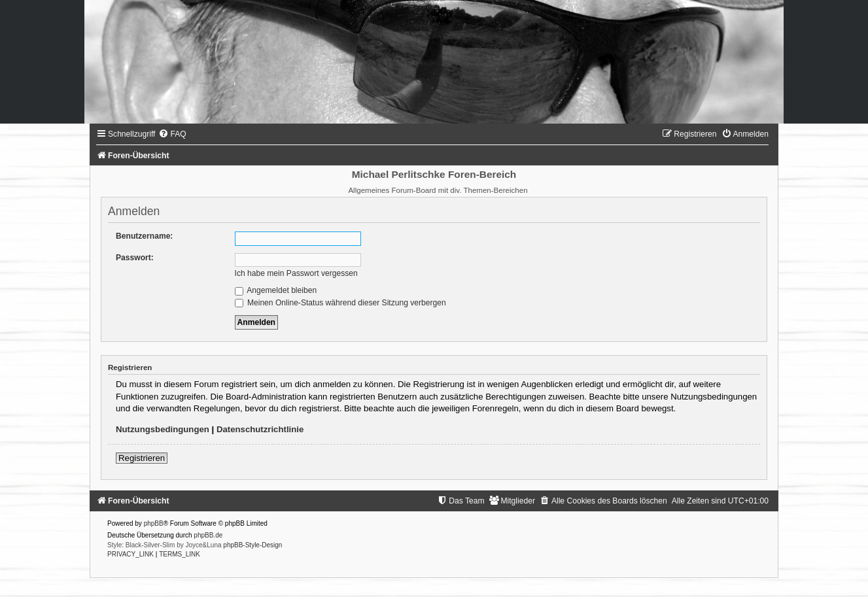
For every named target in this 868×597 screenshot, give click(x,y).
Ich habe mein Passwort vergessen (296, 273)
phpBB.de (208, 535)
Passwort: (135, 258)
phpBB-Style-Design (252, 545)
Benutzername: (144, 236)
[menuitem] (172, 134)
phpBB (154, 523)
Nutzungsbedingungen (163, 429)
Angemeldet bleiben (276, 290)
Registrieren (142, 458)
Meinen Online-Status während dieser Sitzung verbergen (340, 303)
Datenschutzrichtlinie (260, 429)
